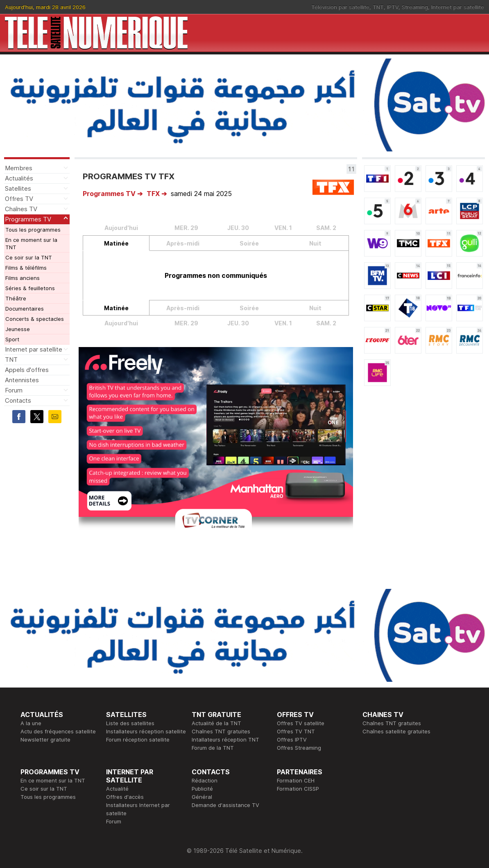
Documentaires (25, 309)
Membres (19, 168)
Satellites (18, 188)
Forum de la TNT (213, 748)
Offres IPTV (292, 739)
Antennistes (22, 380)
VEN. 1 (283, 228)
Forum (14, 390)
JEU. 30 (238, 228)
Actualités (19, 178)
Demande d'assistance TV (225, 805)
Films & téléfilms (26, 268)
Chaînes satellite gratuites (396, 731)
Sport (12, 339)
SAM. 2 (326, 228)
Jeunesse (18, 329)
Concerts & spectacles (35, 319)
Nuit (315, 243)
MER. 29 (186, 228)
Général (202, 797)
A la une (31, 723)
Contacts (18, 400)
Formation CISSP (298, 789)
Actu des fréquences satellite (58, 731)
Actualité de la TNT (216, 723)
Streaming (415, 7)
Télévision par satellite (340, 7)
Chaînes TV (21, 209)
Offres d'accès (125, 797)
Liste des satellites (130, 723)
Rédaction (205, 780)
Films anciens (23, 278)
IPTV (393, 7)
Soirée (249, 243)
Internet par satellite (458, 7)
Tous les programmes (33, 230)
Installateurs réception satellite (146, 731)
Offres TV (19, 199)
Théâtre (16, 298)
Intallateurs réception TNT (225, 739)
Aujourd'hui (121, 228)
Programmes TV (28, 219)
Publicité (202, 789)
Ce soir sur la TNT (29, 257)
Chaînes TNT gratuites (221, 731)
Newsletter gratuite (45, 739)
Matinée (116, 243)
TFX (153, 194)
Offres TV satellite (301, 723)
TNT (378, 7)
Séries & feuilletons (30, 288)
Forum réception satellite (138, 739)
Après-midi (183, 243)
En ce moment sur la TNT (31, 243)
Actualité (117, 789)
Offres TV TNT (296, 731)
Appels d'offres (27, 370)
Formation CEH (296, 780)
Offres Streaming (299, 748)
